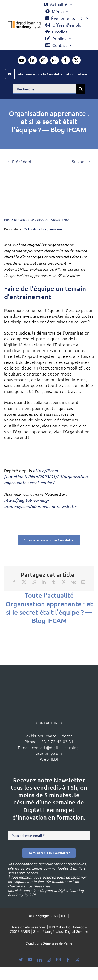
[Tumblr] (54, 582)
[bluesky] (21, 960)
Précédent (22, 161)
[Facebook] (14, 582)
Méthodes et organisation (43, 229)
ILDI (55, 759)
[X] (24, 582)
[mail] (55, 60)
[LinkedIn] (44, 582)
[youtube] (22, 60)
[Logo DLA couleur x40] (24, 23)
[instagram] (44, 60)
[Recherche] (81, 89)
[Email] (83, 582)
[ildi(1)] (49, 675)
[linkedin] (33, 60)
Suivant (79, 161)
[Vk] (74, 582)
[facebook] (66, 60)
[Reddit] (34, 582)
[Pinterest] (64, 582)
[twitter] (77, 60)
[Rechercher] (44, 89)
